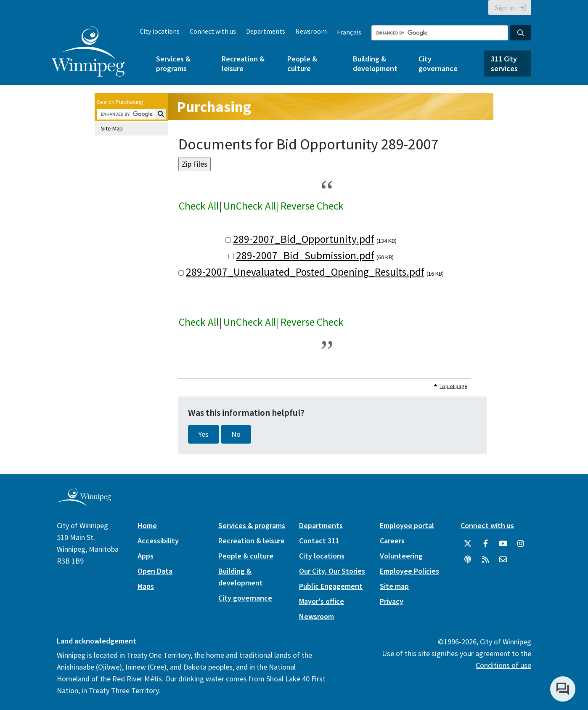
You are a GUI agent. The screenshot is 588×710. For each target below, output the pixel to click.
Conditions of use (503, 665)
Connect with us (213, 31)
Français (349, 32)
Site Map (112, 128)
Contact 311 (319, 541)
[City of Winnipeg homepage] (84, 503)
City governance (438, 64)
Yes (204, 434)
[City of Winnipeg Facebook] (485, 544)
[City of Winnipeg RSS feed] (485, 560)
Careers (392, 541)
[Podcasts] (468, 560)
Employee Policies (409, 571)
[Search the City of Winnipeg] (440, 33)
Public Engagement (331, 586)
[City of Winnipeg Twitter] (468, 544)
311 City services (504, 64)
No (236, 434)
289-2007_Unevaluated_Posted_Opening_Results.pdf (305, 272)
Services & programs (173, 64)
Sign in (505, 8)
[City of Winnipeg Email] (503, 560)
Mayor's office (322, 601)
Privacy (392, 601)
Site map (394, 586)
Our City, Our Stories (332, 571)
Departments (266, 31)
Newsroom (311, 31)
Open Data (155, 571)
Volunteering (401, 556)
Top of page (453, 386)
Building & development (375, 64)
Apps (146, 556)
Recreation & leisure (243, 64)
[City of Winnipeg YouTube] (503, 544)
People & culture (302, 64)
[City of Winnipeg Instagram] (521, 544)
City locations (160, 31)
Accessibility (158, 541)
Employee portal (407, 525)
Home (147, 525)
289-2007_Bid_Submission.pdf (305, 255)
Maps (146, 586)
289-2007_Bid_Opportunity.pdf (304, 239)
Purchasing (214, 107)
